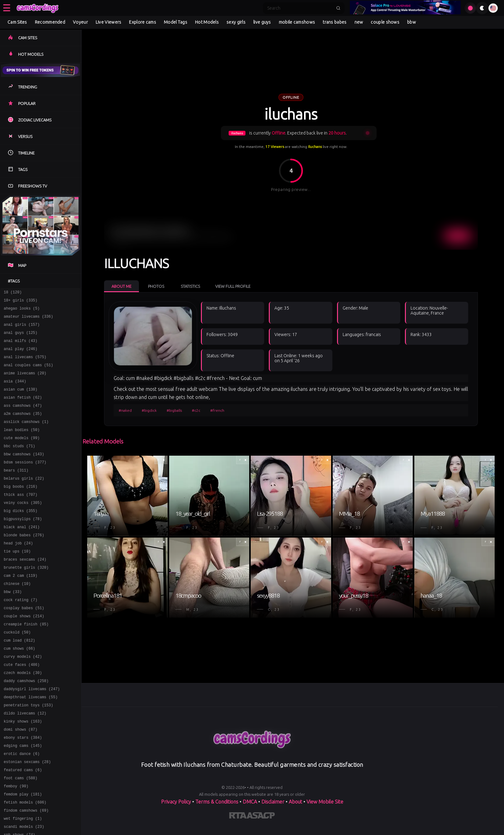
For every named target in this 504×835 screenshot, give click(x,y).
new (359, 22)
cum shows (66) (19, 690)
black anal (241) (22, 555)
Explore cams (143, 22)
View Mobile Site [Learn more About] (325, 802)
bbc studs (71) (19, 465)
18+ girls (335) (21, 302)
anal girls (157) (22, 329)
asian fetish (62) (23, 410)
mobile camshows (297, 22)
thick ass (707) (21, 519)
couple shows (385, 22)
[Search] (300, 8)
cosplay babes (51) (24, 645)
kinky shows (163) (23, 772)
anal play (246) (21, 356)
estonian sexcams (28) (27, 817)
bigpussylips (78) (23, 546)
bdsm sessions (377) (25, 483)
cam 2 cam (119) (21, 609)
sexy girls (236, 22)
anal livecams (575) (25, 365)
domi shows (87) (21, 781)
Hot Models (207, 22)
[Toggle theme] (482, 8)
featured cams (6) (23, 826)
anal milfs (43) (21, 347)
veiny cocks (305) (23, 528)
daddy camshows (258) (26, 726)
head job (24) (18, 573)
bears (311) (16, 492)
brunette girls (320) (26, 600)
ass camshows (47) (23, 419)
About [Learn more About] (295, 802)
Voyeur (80, 22)
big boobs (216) (21, 510)
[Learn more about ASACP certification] (261, 817)
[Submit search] (338, 8)
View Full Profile (233, 286)
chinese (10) (17, 618)
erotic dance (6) (22, 808)
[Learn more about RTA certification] (238, 817)
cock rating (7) (21, 636)
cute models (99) (22, 455)
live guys (262, 22)
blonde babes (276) (24, 564)
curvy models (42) (23, 699)
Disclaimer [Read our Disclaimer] (273, 802)
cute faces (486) (22, 708)
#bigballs (174, 410)
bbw (411, 22)
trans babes (335, 22)
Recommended (50, 22)
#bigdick (149, 410)
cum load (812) (19, 681)
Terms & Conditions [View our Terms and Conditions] (217, 802)
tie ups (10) (17, 582)
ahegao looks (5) (22, 311)
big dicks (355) (21, 537)
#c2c (196, 410)
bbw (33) (13, 627)
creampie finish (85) (26, 663)
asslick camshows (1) (26, 437)
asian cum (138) (21, 401)
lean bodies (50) (22, 446)
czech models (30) (23, 717)
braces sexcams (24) (25, 591)
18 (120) (13, 293)
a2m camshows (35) (23, 428)
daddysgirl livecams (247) (32, 735)
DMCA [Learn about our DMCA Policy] (250, 802)
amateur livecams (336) (28, 320)
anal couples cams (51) (28, 374)
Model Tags (176, 22)
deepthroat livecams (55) (31, 745)
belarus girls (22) (24, 501)
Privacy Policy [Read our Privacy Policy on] (176, 802)
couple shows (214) (24, 654)
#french (217, 410)
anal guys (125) (21, 338)
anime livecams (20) (25, 383)
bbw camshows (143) (24, 474)
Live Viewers (109, 22)
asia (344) (15, 392)
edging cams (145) (23, 799)
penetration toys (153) (28, 754)
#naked (125, 410)
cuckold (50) (17, 672)
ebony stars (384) (23, 790)
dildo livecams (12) (25, 763)
